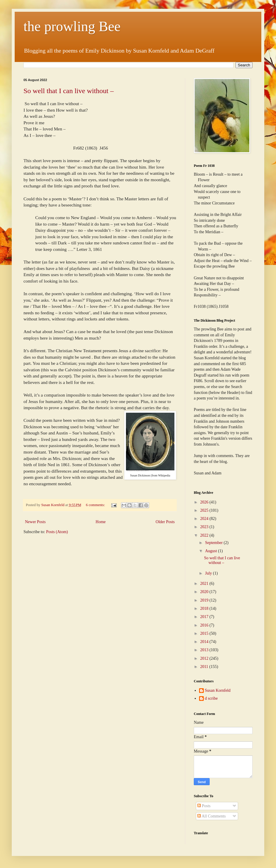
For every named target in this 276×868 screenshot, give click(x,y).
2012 (205, 658)
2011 (205, 667)
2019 (205, 600)
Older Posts (165, 522)
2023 (205, 527)
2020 (205, 592)
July (209, 573)
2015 (205, 633)
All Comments (212, 816)
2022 (205, 535)
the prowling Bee (72, 26)
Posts (204, 806)
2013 (205, 650)
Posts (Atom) (57, 532)
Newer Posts (35, 522)
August (211, 551)
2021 (205, 584)
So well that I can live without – (69, 91)
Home (101, 522)
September (214, 543)
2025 (205, 510)
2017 (205, 617)
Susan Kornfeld (218, 690)
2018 (205, 608)
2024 (205, 519)
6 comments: (96, 505)
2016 (205, 625)
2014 (205, 642)
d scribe (211, 698)
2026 (205, 502)
